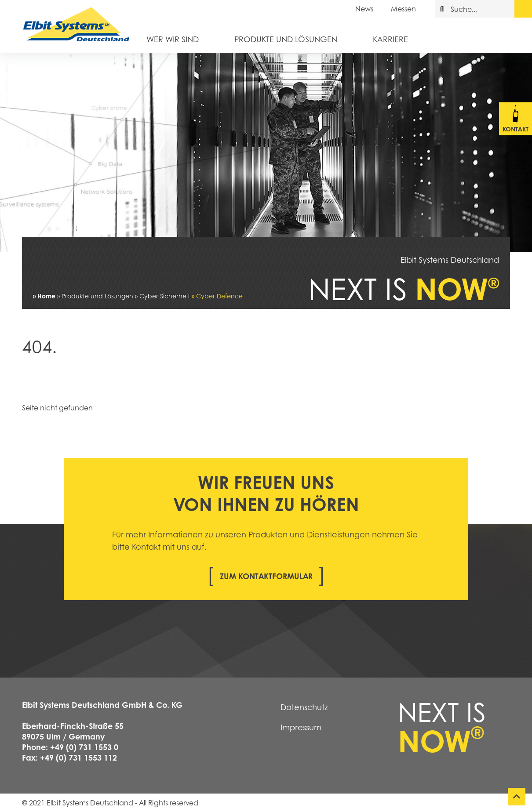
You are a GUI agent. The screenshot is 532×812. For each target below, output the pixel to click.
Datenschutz (304, 707)
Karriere (390, 39)
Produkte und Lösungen (286, 39)
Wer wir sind (173, 39)
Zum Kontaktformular (266, 576)
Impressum (301, 727)
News (364, 9)
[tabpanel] (266, 152)
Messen (403, 9)
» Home (44, 296)
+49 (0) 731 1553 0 (84, 747)
